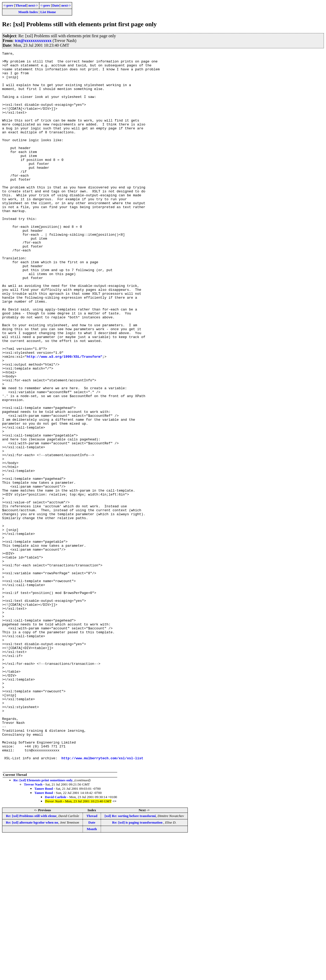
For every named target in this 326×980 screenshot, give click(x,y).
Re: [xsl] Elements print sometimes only (43, 923)
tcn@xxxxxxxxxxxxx (33, 41)
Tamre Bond (44, 932)
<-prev (8, 5)
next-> (33, 5)
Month (92, 972)
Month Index (28, 12)
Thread (21, 5)
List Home (48, 12)
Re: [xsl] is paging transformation (138, 966)
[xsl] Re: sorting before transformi (130, 959)
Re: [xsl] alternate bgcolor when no (32, 966)
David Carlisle (56, 940)
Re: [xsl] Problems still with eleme (31, 959)
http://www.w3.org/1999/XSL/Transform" (65, 418)
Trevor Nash (33, 928)
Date (56, 5)
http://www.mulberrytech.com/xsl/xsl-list (102, 900)
